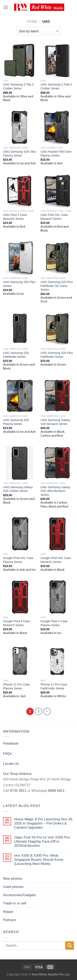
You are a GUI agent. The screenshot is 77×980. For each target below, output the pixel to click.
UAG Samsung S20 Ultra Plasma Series (20, 154)
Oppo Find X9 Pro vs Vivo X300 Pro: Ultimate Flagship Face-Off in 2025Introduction (42, 842)
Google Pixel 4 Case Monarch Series (17, 623)
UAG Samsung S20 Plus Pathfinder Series (57, 355)
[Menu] (6, 7)
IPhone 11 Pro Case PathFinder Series (54, 686)
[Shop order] (38, 31)
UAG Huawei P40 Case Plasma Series (56, 154)
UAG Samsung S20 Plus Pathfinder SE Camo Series (57, 286)
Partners (10, 920)
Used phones (13, 887)
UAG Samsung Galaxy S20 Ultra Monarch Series (55, 491)
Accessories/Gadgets (20, 895)
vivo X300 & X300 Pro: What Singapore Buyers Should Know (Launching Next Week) (39, 860)
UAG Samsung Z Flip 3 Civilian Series (18, 86)
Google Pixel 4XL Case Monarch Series (56, 560)
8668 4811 (56, 791)
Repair (8, 912)
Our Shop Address (17, 774)
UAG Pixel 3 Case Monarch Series (15, 217)
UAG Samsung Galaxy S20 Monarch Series (55, 422)
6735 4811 (18, 791)
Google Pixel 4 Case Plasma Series (54, 623)
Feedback (11, 743)
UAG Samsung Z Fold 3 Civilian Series (56, 86)
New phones (13, 879)
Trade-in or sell (15, 903)
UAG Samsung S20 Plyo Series (19, 284)
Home (32, 22)
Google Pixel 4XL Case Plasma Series (18, 560)
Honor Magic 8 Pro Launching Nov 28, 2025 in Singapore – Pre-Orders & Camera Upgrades (44, 823)
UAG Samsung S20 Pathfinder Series (16, 355)
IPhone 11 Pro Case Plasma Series (16, 686)
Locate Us (11, 764)
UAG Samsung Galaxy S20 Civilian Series (18, 489)
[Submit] (70, 946)
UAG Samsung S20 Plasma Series (16, 422)
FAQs (7, 754)
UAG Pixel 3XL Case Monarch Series (54, 217)
